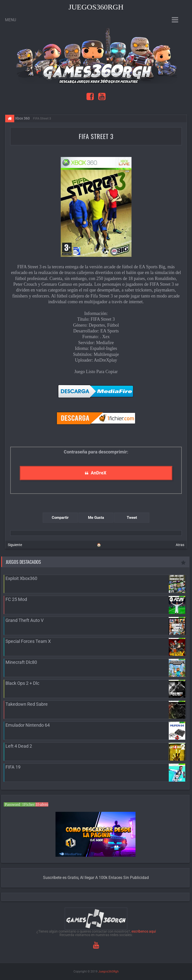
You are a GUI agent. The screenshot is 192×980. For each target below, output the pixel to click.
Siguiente (15, 545)
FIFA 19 (13, 767)
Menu (10, 20)
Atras (180, 545)
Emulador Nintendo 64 (28, 725)
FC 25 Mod (16, 599)
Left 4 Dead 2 (19, 746)
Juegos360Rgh (96, 7)
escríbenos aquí (144, 931)
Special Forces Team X (28, 641)
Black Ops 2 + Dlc (22, 683)
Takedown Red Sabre (27, 704)
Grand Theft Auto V (24, 620)
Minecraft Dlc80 (21, 662)
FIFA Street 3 (96, 136)
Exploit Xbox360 (21, 578)
